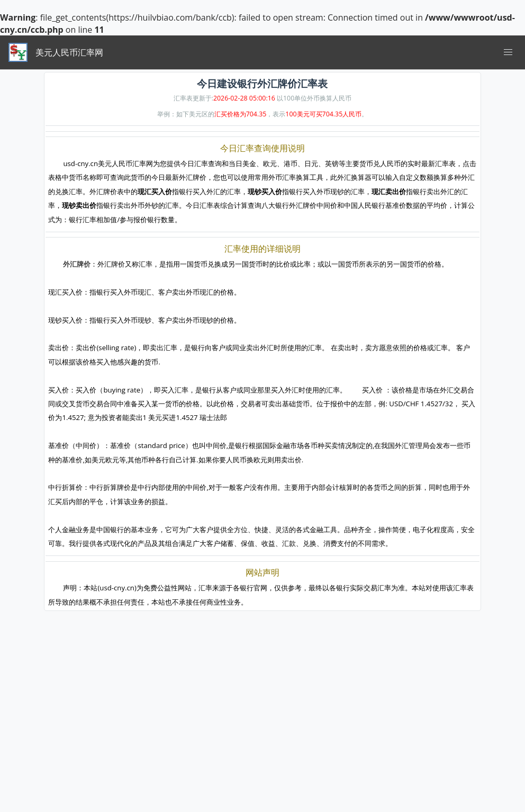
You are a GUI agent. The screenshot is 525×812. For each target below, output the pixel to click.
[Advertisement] (262, 738)
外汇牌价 (77, 264)
